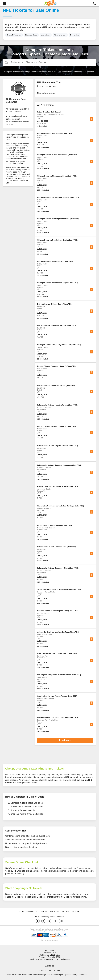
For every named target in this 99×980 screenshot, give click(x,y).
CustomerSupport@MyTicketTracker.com (52, 959)
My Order (66, 911)
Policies (44, 911)
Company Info (32, 911)
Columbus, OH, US (47, 86)
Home (21, 911)
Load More (65, 740)
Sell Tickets (54, 911)
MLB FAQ (76, 911)
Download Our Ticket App (49, 970)
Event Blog (50, 966)
